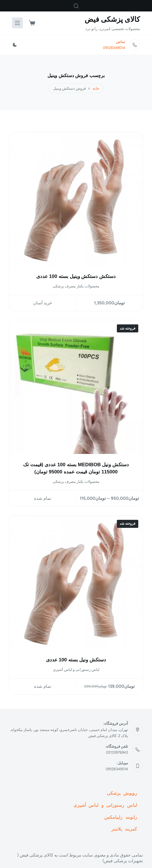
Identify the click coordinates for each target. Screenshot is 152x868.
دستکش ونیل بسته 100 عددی (76, 660)
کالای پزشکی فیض (112, 19)
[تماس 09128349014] (135, 45)
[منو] (17, 23)
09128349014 (114, 48)
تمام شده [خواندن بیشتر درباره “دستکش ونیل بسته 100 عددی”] (43, 686)
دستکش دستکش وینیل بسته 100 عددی (76, 276)
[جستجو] (76, 6)
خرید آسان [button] (43, 303)
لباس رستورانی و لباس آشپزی (76, 670)
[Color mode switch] (15, 45)
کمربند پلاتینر (124, 829)
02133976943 (117, 752)
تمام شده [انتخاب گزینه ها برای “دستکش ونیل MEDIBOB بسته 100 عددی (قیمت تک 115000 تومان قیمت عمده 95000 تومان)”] (43, 498)
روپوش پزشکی (122, 793)
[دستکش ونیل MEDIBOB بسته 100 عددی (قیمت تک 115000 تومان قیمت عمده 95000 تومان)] (76, 387)
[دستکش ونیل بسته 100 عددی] (76, 582)
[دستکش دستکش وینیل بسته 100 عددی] (76, 199)
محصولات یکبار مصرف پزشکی (76, 286)
